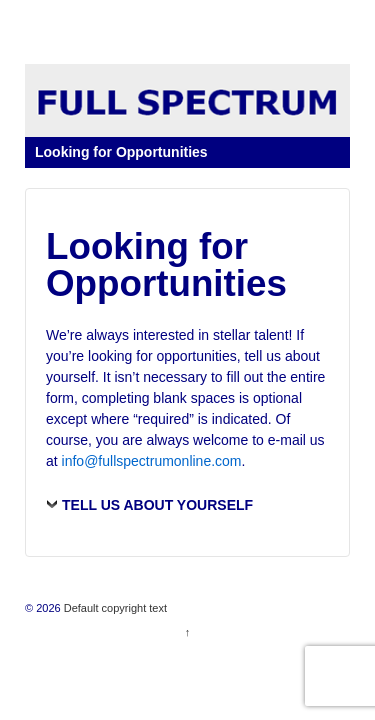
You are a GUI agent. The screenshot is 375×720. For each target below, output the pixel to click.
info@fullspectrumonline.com (152, 461)
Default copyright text (114, 608)
